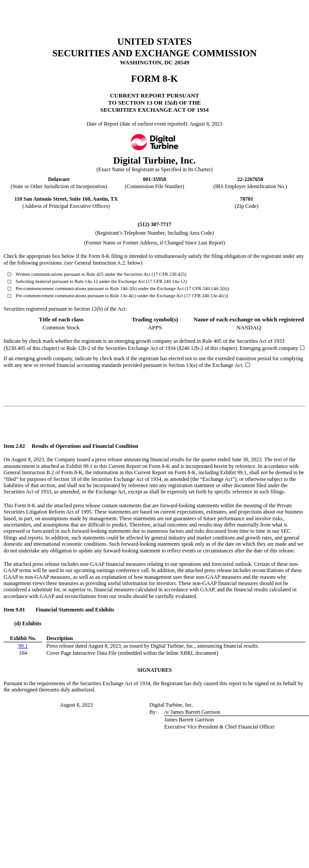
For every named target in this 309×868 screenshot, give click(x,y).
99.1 (23, 646)
